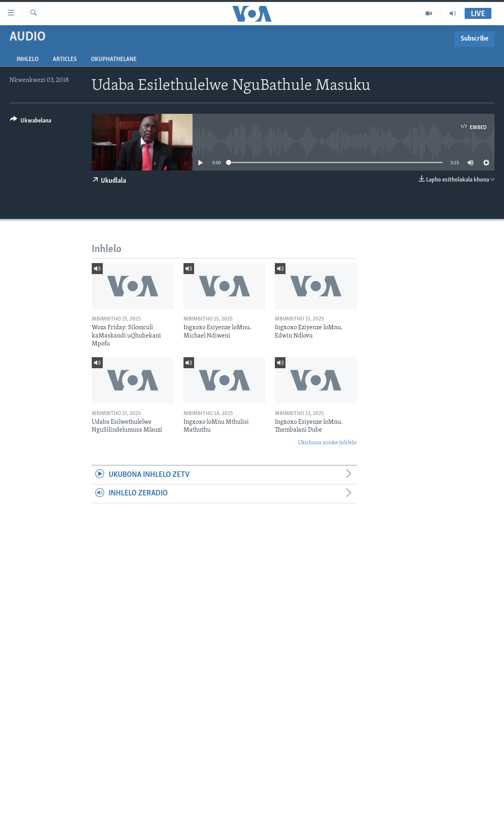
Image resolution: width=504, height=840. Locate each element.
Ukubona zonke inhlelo (327, 443)
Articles (65, 59)
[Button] (31, 122)
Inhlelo (28, 59)
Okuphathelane (114, 59)
